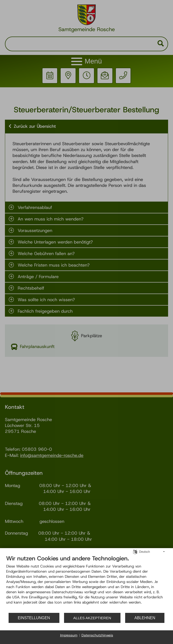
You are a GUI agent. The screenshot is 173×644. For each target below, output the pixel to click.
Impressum (69, 635)
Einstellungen (34, 618)
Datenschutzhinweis (97, 635)
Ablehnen (145, 618)
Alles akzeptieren (92, 618)
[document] (86, 584)
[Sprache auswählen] (135, 552)
